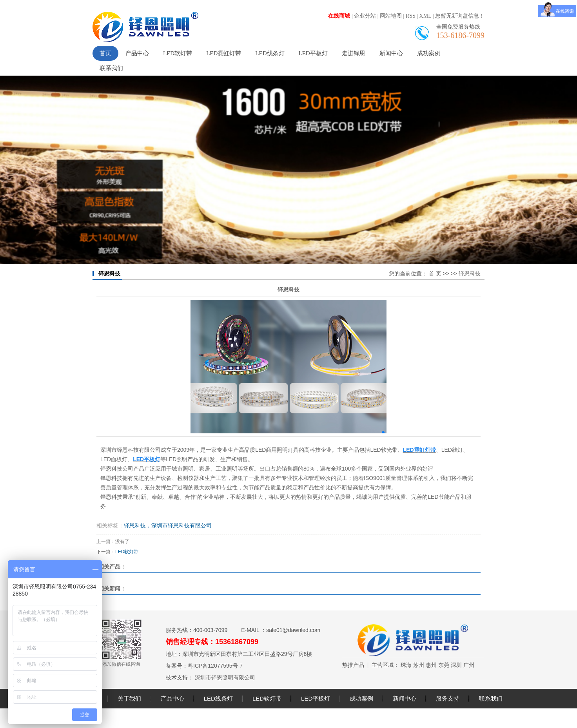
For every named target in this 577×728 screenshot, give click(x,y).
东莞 (444, 665)
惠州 (431, 665)
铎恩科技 (470, 273)
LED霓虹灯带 (224, 53)
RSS (411, 16)
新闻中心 (391, 53)
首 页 (435, 273)
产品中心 (137, 53)
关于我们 (129, 698)
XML (425, 16)
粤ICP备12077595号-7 (215, 666)
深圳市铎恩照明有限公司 (224, 677)
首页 (105, 53)
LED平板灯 (313, 53)
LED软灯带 (178, 53)
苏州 (419, 665)
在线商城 (339, 16)
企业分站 (365, 16)
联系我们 (111, 68)
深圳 (456, 665)
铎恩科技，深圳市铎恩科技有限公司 (168, 525)
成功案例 (429, 53)
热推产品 (353, 665)
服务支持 (448, 698)
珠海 (406, 665)
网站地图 (391, 16)
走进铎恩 (354, 53)
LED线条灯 (270, 53)
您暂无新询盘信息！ (460, 16)
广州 (469, 665)
